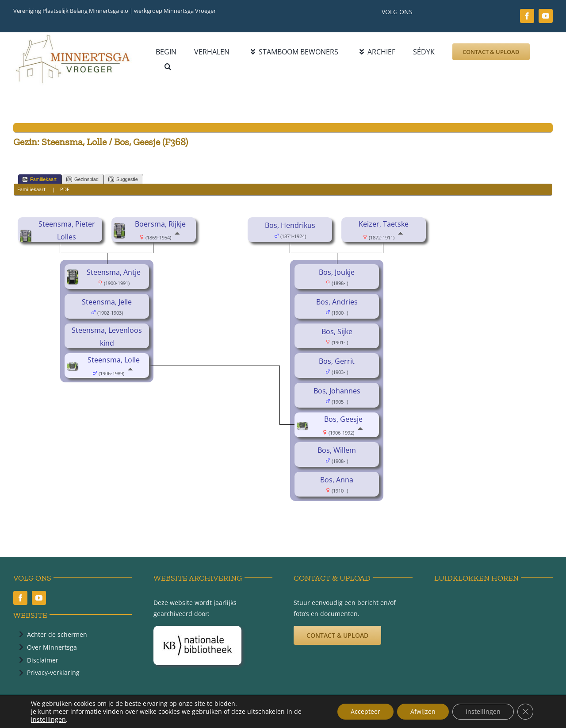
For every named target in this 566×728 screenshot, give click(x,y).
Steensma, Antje (114, 272)
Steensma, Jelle (107, 302)
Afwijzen (423, 711)
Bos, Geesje (343, 419)
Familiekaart (39, 179)
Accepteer (365, 711)
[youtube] (546, 16)
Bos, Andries (337, 302)
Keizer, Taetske (384, 224)
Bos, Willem (337, 450)
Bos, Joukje (337, 272)
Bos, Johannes (337, 391)
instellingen (48, 720)
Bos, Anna (337, 480)
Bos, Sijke (337, 331)
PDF (65, 189)
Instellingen (483, 711)
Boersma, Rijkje (160, 224)
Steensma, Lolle (114, 360)
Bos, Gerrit (337, 361)
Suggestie (123, 179)
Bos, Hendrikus (290, 225)
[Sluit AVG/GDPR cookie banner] (525, 712)
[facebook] (527, 16)
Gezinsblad (82, 179)
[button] (168, 67)
